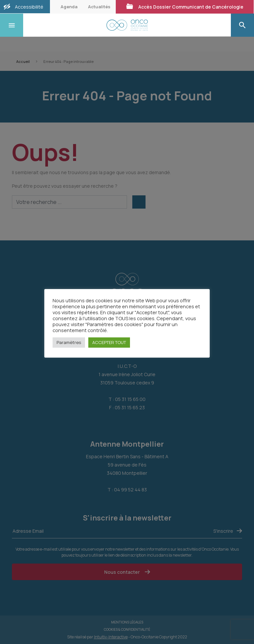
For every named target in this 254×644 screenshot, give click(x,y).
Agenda (69, 7)
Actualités (99, 7)
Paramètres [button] (69, 342)
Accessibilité (29, 7)
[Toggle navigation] (12, 25)
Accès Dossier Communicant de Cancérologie (185, 7)
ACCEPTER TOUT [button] (109, 342)
